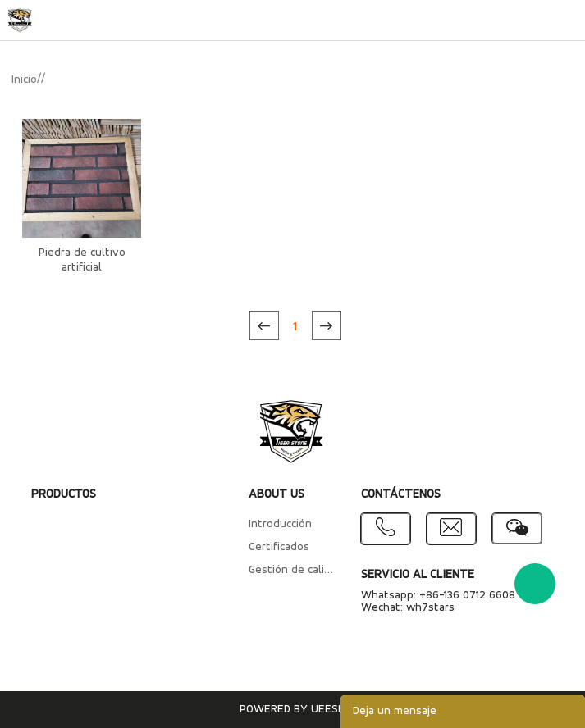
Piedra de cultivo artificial (82, 260)
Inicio (24, 80)
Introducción (280, 524)
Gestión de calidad (293, 570)
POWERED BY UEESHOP (299, 710)
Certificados (279, 547)
